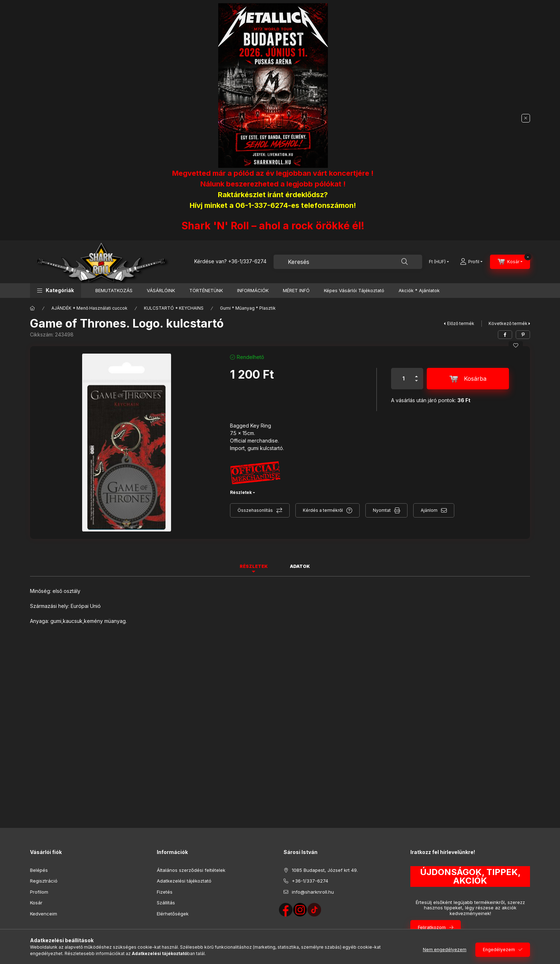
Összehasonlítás (255, 510)
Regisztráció (44, 881)
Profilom (39, 892)
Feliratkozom (432, 927)
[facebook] (505, 335)
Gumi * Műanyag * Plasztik (248, 308)
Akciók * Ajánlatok (419, 290)
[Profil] (471, 262)
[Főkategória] (32, 308)
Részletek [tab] (254, 566)
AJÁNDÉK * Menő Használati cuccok (89, 308)
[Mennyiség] (404, 379)
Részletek (241, 492)
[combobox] (348, 262)
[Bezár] (526, 118)
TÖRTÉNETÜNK (206, 290)
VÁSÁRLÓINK (161, 290)
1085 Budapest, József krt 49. (325, 870)
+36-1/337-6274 (247, 261)
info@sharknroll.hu (313, 892)
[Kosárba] (468, 379)
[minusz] (416, 384)
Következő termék (508, 323)
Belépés (39, 870)
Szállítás (166, 903)
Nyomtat (382, 510)
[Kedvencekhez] (516, 345)
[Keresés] (405, 262)
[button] (56, 291)
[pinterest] (523, 335)
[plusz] (416, 373)
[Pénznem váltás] (437, 262)
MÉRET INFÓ (296, 290)
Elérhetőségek (173, 914)
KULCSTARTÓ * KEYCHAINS (174, 308)
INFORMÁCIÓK (253, 290)
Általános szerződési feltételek (191, 870)
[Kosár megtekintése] (510, 262)
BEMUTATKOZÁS (114, 290)
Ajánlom (429, 510)
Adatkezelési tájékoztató (184, 881)
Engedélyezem (499, 950)
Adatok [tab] (300, 566)
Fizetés (165, 892)
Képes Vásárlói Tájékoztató (354, 290)
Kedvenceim (44, 914)
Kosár (36, 903)
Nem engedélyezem (445, 950)
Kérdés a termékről (323, 510)
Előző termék (461, 323)
